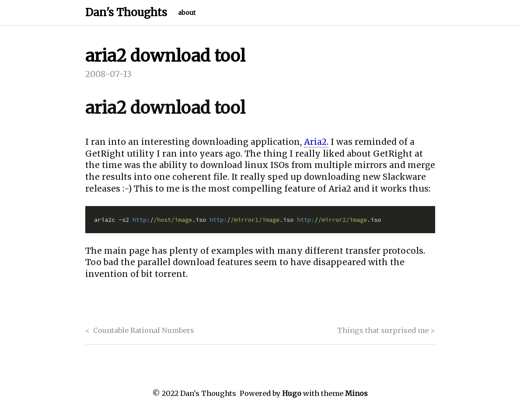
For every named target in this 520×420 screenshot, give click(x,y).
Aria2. (316, 142)
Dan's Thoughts (126, 12)
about (187, 13)
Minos (356, 393)
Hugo (292, 393)
